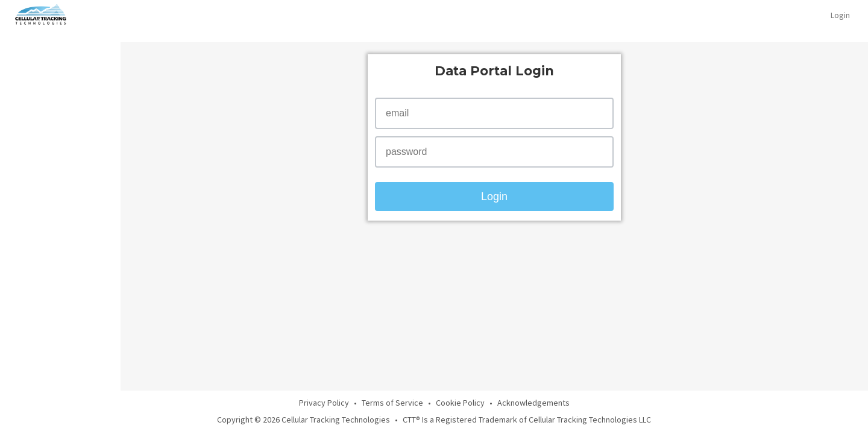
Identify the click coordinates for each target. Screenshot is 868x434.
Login (840, 15)
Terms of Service (392, 403)
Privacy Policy (324, 403)
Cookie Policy (460, 403)
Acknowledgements (533, 403)
